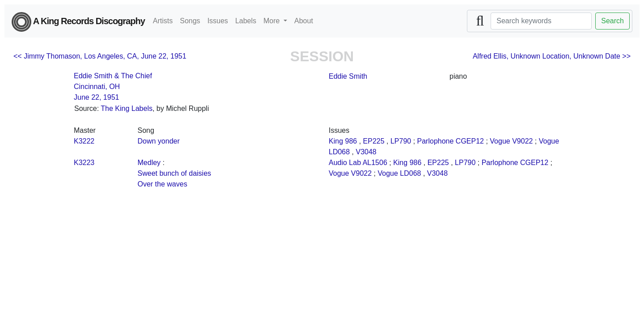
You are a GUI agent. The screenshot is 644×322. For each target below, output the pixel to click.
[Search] (541, 21)
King (336, 141)
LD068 (339, 152)
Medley (149, 163)
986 (351, 141)
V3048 (366, 152)
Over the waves (163, 184)
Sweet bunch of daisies (175, 173)
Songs (190, 21)
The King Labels (127, 108)
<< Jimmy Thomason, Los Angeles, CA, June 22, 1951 (100, 56)
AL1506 (375, 163)
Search (612, 21)
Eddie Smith (348, 76)
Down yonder (159, 141)
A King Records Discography (78, 22)
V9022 (522, 141)
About (304, 21)
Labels (246, 21)
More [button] (273, 21)
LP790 (401, 141)
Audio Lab (345, 163)
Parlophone (436, 141)
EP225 (374, 141)
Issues (218, 21)
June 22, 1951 (96, 97)
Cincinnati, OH (97, 87)
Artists (163, 21)
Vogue (500, 141)
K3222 (84, 141)
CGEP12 (470, 141)
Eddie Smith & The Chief (113, 76)
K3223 (84, 163)
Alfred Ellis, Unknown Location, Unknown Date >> (552, 56)
